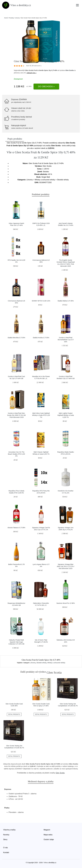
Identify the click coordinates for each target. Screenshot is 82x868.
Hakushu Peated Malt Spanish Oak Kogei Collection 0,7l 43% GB (16, 642)
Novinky (6, 835)
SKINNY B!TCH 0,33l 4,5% (41, 301)
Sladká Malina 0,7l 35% (66, 301)
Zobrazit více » (31, 73)
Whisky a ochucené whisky (56, 663)
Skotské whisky (41, 663)
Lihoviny (17, 18)
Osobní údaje (49, 839)
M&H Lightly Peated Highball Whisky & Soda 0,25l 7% (66, 415)
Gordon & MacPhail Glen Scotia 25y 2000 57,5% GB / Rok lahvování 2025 (16, 415)
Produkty (11, 18)
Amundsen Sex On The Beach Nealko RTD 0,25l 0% (16, 454)
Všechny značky (9, 830)
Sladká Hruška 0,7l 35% (41, 338)
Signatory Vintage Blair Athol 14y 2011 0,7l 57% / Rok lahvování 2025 (66, 566)
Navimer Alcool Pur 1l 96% (66, 603)
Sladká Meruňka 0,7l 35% (16, 338)
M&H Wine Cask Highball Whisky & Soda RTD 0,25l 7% (41, 415)
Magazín (47, 830)
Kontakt (6, 852)
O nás (5, 848)
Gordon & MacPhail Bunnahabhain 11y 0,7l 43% (66, 340)
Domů (6, 18)
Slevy (5, 839)
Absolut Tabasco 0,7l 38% (16, 528)
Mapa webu (48, 835)
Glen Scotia (69, 70)
